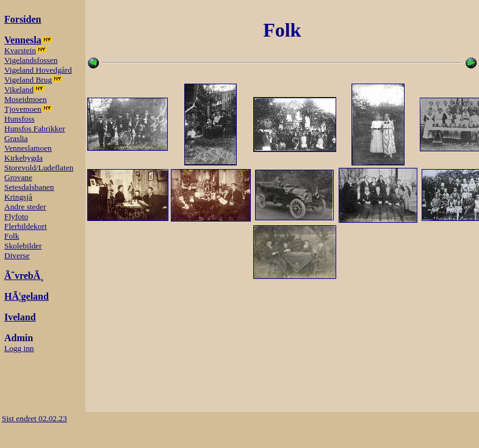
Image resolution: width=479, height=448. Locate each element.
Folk (12, 236)
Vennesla (23, 40)
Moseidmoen (26, 99)
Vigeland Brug (28, 80)
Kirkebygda (23, 158)
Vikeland (19, 89)
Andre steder (25, 207)
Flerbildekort (26, 226)
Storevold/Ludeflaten (39, 168)
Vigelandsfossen (31, 60)
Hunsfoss (20, 119)
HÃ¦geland (27, 296)
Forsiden (23, 19)
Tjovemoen (23, 109)
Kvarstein (20, 50)
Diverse (17, 255)
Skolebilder (23, 246)
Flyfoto (16, 216)
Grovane (18, 177)
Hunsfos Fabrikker (35, 128)
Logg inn (19, 348)
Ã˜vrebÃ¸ (24, 276)
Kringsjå (18, 197)
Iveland (20, 317)
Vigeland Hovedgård (38, 70)
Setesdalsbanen (29, 187)
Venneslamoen (28, 148)
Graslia (16, 138)
